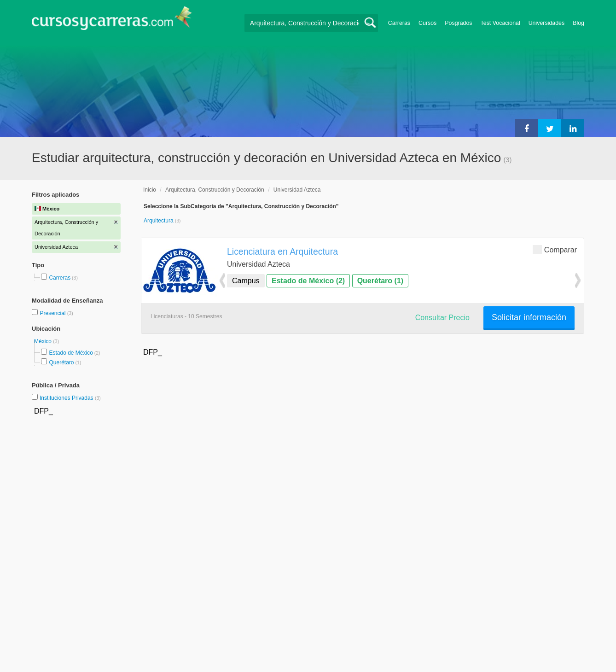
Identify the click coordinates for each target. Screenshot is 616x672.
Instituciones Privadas (70, 398)
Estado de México (71, 353)
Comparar (555, 249)
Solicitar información (529, 317)
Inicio (150, 190)
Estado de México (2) (308, 281)
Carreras (399, 23)
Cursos (427, 23)
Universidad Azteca (297, 190)
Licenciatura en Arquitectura (282, 251)
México (44, 341)
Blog (578, 23)
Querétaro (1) (380, 281)
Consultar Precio (442, 318)
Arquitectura (159, 221)
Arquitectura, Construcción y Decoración (215, 190)
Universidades (547, 23)
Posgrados (458, 23)
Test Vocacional (500, 23)
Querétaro (61, 362)
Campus (246, 281)
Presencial (53, 313)
